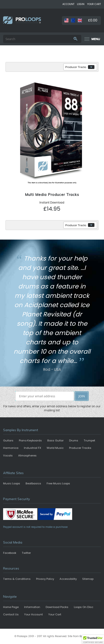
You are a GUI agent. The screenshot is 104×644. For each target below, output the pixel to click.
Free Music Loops (58, 483)
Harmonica (11, 448)
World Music (55, 448)
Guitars (8, 440)
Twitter (26, 553)
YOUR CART (94, 4)
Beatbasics (33, 483)
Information (32, 607)
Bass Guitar (55, 440)
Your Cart (55, 614)
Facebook (10, 553)
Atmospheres (27, 456)
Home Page (11, 607)
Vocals (8, 456)
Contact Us (11, 614)
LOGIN (81, 4)
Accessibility (68, 579)
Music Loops (12, 483)
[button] (93, 639)
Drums (74, 440)
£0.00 (93, 20)
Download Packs (57, 607)
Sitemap (88, 579)
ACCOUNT (68, 4)
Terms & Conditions (17, 579)
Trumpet (89, 440)
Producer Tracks (80, 448)
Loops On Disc (84, 607)
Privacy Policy (45, 579)
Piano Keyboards (30, 440)
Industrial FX (33, 448)
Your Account (33, 614)
